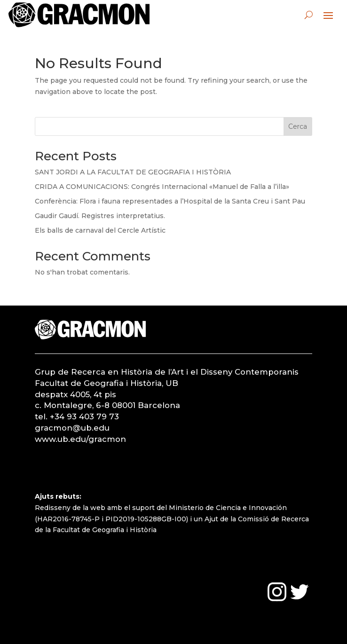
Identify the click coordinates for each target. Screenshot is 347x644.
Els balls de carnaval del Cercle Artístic (100, 230)
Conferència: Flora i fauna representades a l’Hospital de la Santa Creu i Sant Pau (170, 201)
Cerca (298, 126)
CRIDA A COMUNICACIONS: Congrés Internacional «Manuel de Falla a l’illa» (162, 187)
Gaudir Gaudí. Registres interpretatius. (100, 216)
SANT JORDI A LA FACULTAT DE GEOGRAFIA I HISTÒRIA (133, 172)
